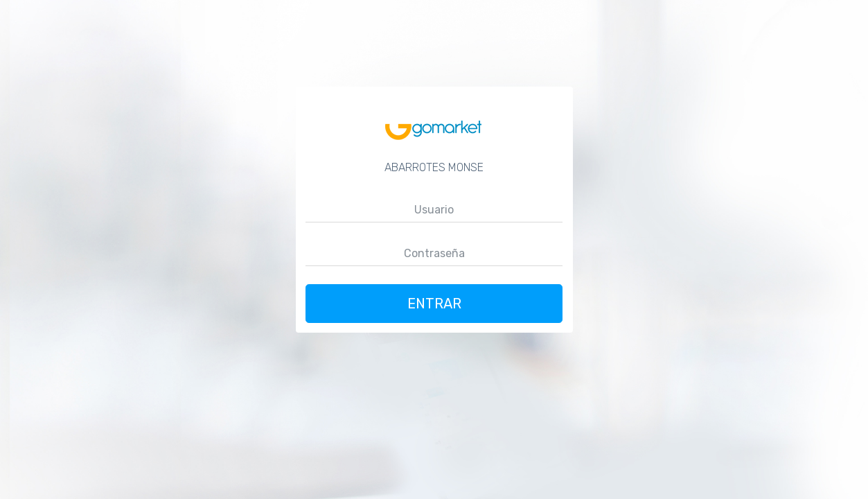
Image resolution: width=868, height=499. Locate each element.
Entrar (434, 304)
